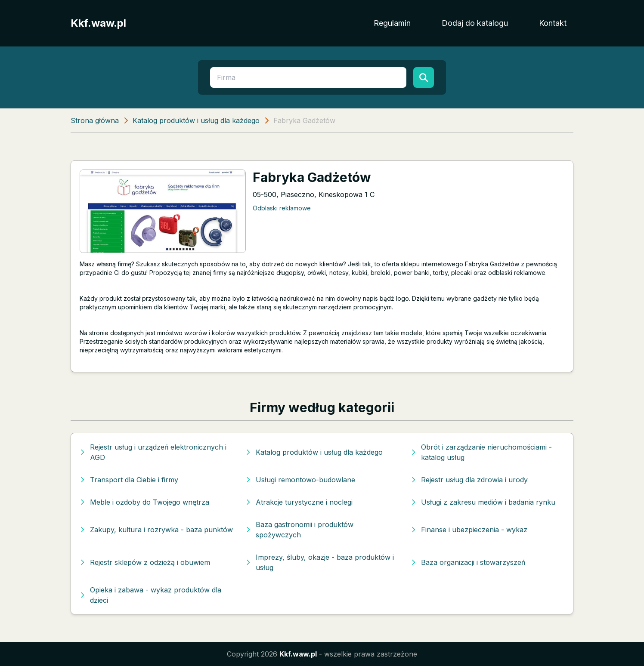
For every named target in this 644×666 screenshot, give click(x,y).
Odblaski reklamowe (282, 208)
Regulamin (392, 23)
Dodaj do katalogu (475, 23)
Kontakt (553, 23)
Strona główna (95, 120)
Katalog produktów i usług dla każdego (196, 120)
